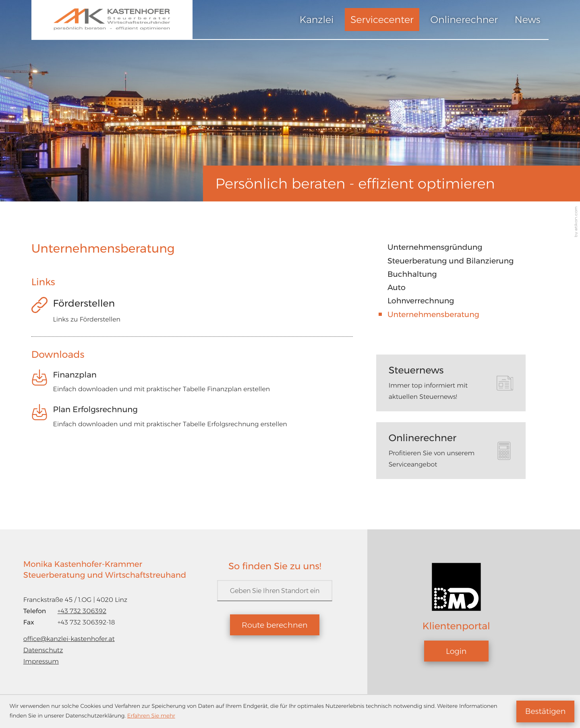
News (528, 20)
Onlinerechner (464, 20)
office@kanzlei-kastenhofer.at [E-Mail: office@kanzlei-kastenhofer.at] (69, 639)
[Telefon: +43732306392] (82, 611)
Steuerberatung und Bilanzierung (451, 261)
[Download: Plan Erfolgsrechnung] (192, 420)
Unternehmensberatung (433, 314)
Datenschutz (43, 650)
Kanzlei (317, 20)
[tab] (451, 383)
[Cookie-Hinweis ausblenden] (545, 711)
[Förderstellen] (192, 314)
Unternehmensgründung (435, 247)
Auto (397, 287)
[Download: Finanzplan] (192, 385)
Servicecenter (382, 20)
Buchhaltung (412, 274)
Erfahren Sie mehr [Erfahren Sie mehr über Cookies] (151, 716)
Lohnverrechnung (421, 301)
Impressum (41, 661)
